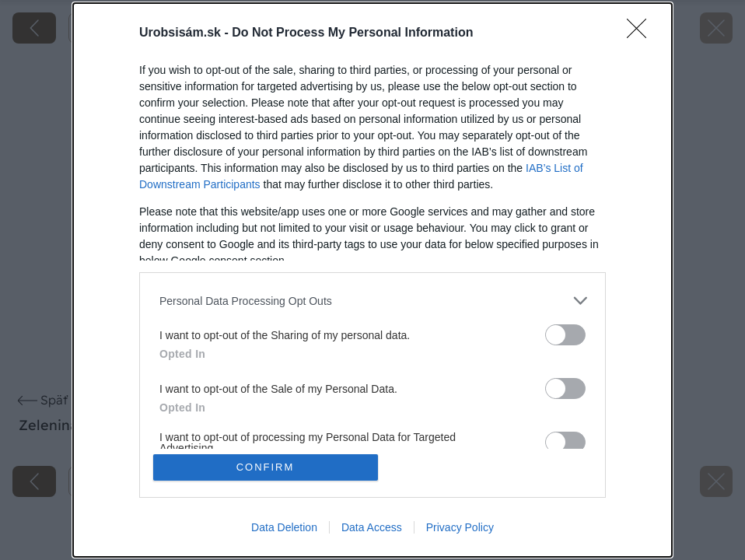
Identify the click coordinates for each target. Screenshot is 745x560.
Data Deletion (284, 527)
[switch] (565, 335)
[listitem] (372, 301)
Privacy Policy (460, 527)
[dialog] (372, 280)
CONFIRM (266, 467)
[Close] (642, 33)
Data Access (372, 527)
